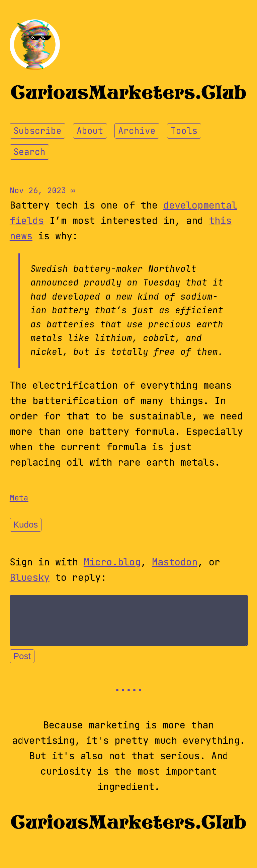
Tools (184, 131)
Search (29, 152)
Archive (137, 131)
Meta (19, 498)
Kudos (26, 525)
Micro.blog (112, 562)
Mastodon (175, 562)
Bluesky (30, 577)
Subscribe (37, 131)
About (90, 131)
